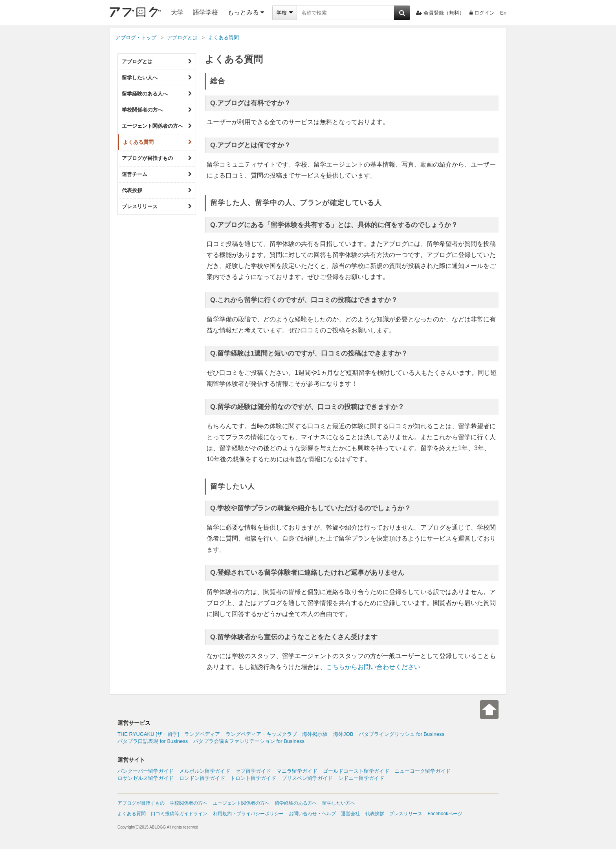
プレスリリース (157, 207)
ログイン (482, 13)
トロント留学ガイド (253, 778)
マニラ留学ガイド (297, 771)
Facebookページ (445, 814)
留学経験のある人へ (157, 94)
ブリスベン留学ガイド (307, 778)
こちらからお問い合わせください (373, 667)
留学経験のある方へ (296, 803)
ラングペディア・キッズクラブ (261, 734)
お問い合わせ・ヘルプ (312, 814)
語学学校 (205, 12)
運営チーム (157, 174)
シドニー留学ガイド (361, 778)
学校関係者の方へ (157, 110)
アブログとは (157, 62)
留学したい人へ (157, 78)
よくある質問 (157, 142)
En (503, 13)
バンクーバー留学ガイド (146, 771)
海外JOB (343, 734)
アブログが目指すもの (157, 158)
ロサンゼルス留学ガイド (146, 778)
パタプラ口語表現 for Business (153, 741)
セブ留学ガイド (253, 771)
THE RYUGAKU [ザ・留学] (148, 734)
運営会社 (350, 814)
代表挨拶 (157, 191)
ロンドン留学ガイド (202, 778)
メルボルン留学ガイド (205, 771)
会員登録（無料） (440, 13)
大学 (177, 12)
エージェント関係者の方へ (157, 126)
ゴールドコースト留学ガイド (356, 771)
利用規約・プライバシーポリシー (248, 814)
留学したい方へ (339, 803)
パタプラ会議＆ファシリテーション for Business (249, 741)
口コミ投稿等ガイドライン (179, 814)
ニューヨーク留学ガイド (423, 771)
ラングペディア (202, 734)
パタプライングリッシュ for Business (401, 734)
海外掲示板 (315, 734)
